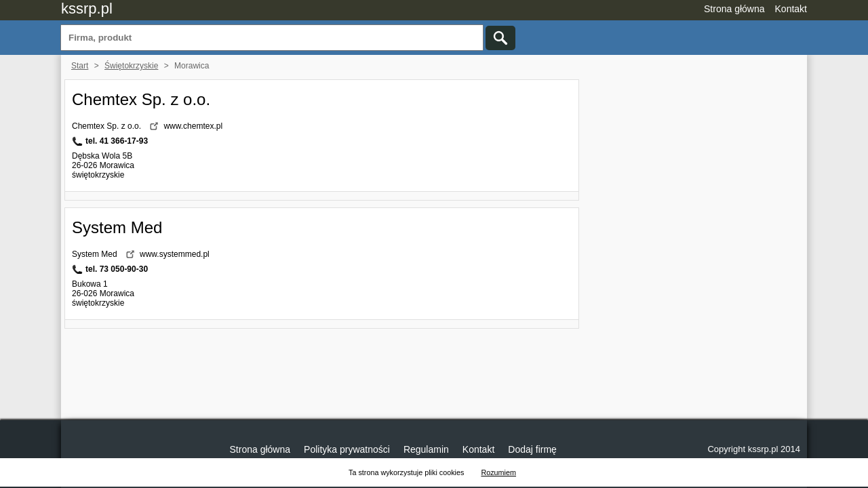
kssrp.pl (87, 8)
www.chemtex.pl (193, 126)
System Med (117, 227)
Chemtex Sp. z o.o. (141, 99)
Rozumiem (498, 472)
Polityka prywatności (347, 449)
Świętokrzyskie (131, 66)
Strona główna (734, 9)
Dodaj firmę (532, 449)
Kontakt (791, 9)
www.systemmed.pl (175, 254)
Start (80, 66)
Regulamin (426, 449)
